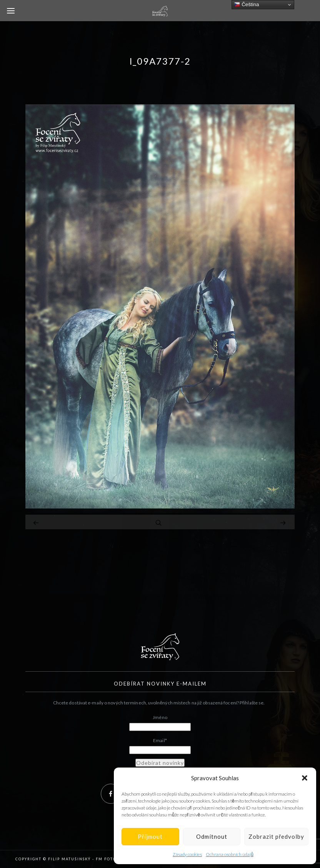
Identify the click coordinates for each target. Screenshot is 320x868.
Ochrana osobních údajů (230, 854)
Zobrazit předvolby (276, 836)
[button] (305, 778)
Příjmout (150, 836)
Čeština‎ (246, 5)
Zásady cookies (187, 854)
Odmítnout (212, 836)
